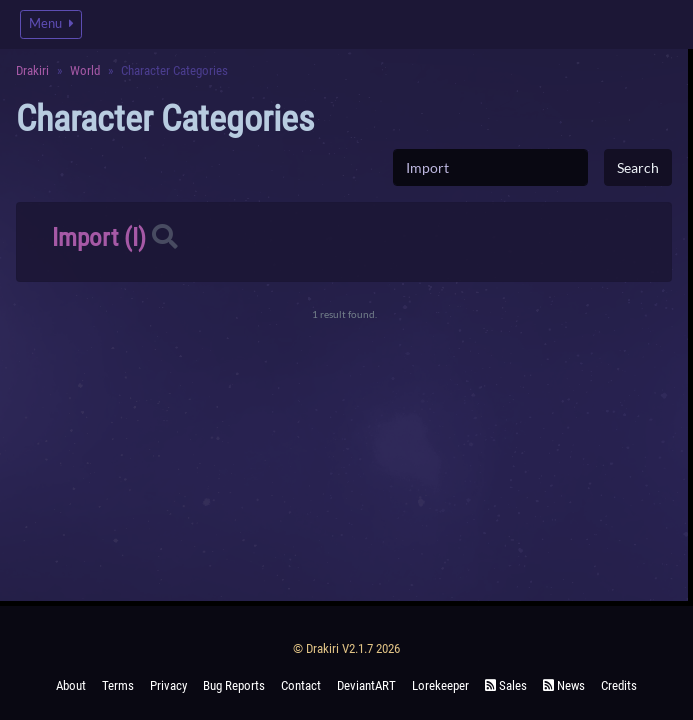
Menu (51, 23)
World (85, 70)
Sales (506, 685)
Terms (118, 685)
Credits (619, 685)
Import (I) (99, 237)
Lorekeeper (440, 685)
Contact (301, 685)
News (564, 685)
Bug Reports (234, 685)
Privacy (168, 685)
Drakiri (32, 70)
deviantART (366, 685)
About (71, 685)
